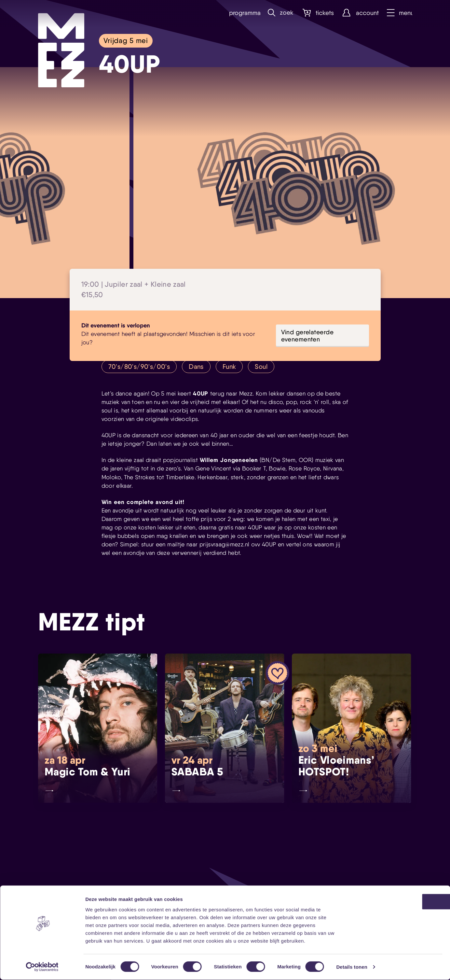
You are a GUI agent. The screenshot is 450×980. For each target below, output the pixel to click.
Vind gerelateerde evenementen (307, 336)
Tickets (317, 13)
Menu (399, 13)
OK (396, 902)
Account (359, 13)
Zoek (279, 13)
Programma (241, 13)
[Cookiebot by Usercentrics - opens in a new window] (42, 967)
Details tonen (352, 967)
